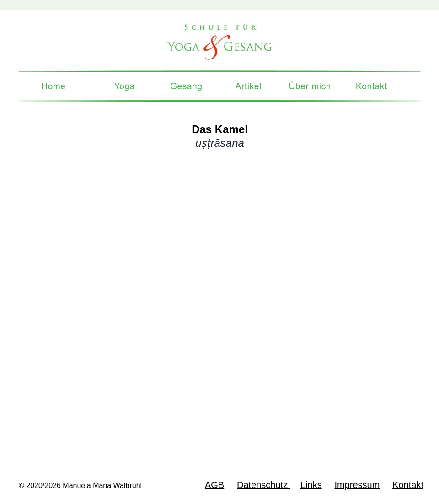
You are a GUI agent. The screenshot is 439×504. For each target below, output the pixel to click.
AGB (214, 485)
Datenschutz (264, 485)
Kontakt (408, 485)
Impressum (357, 485)
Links (311, 485)
